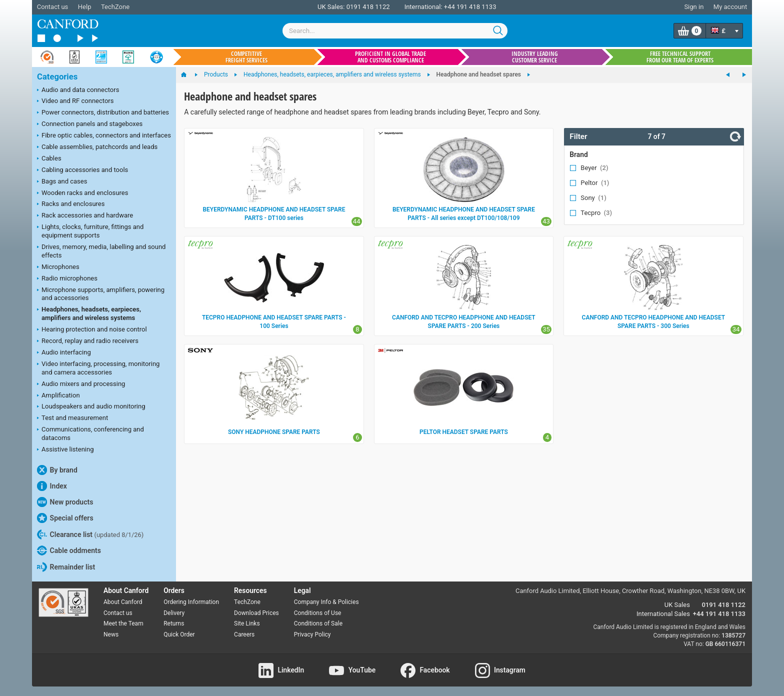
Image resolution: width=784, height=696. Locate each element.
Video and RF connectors (75, 101)
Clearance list (90, 534)
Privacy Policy (312, 634)
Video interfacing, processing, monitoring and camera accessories (98, 368)
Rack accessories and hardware (85, 216)
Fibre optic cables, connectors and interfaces (104, 136)
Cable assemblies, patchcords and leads (97, 147)
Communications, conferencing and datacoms (90, 433)
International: (423, 7)
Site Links (247, 623)
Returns (174, 623)
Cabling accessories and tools (82, 170)
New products (65, 502)
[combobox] (395, 31)
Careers (244, 634)
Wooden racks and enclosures (82, 193)
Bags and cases (62, 182)
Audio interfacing (64, 353)
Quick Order (179, 634)
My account (730, 7)
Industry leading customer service (535, 57)
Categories (57, 77)
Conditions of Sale (318, 623)
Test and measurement (72, 418)
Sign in (694, 7)
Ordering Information (191, 602)
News (111, 634)
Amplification (58, 396)
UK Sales (677, 605)
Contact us (53, 7)
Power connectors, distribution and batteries (103, 113)
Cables (49, 159)
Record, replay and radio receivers (88, 341)
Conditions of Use (318, 613)
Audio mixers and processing (81, 384)
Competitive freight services (246, 57)
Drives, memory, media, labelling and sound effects (101, 251)
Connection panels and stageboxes (90, 124)
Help (85, 7)
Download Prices (256, 613)
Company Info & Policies (326, 602)
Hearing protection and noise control (92, 330)
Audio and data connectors (78, 90)
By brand (57, 470)
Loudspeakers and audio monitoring (91, 407)
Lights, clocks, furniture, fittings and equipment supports (90, 231)
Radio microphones (67, 279)
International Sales (663, 614)
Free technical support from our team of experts (680, 57)
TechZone (115, 7)
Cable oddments (69, 550)
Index (52, 486)
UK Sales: (331, 7)
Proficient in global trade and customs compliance (390, 57)
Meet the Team (123, 623)
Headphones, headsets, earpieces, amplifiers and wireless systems (89, 313)
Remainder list (66, 567)
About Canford (123, 602)
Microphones (58, 267)
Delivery (174, 613)
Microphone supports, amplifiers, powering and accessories (101, 294)
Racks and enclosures (71, 204)
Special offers (65, 518)
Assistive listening (65, 450)
